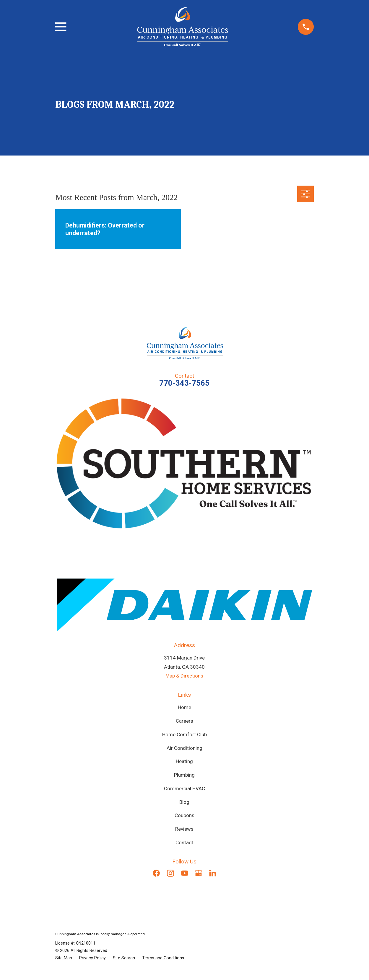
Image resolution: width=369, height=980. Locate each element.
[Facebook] (156, 873)
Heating (184, 761)
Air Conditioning (184, 748)
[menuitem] (64, 958)
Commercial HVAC (184, 788)
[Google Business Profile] (199, 873)
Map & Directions (184, 676)
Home (184, 707)
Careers (184, 721)
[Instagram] (170, 873)
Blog (184, 802)
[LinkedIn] (213, 873)
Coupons (184, 815)
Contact (184, 842)
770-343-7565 (184, 383)
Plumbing (184, 775)
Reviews (184, 829)
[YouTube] (185, 873)
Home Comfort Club (184, 734)
